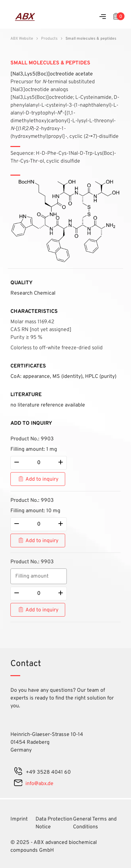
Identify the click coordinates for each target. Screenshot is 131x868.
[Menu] (103, 17)
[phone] (18, 772)
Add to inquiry (42, 479)
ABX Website (22, 39)
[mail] (18, 784)
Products (49, 39)
